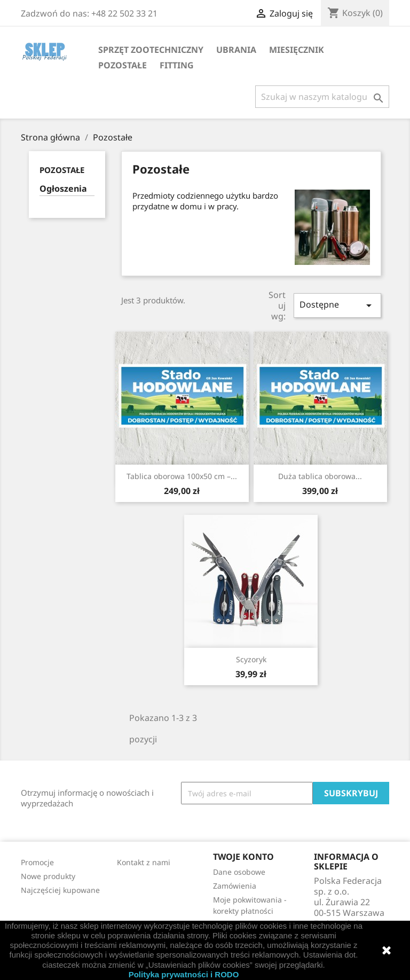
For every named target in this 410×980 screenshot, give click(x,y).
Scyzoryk (251, 659)
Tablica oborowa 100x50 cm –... (182, 476)
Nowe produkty (48, 876)
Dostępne (337, 305)
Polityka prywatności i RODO (184, 974)
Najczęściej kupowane (60, 890)
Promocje (37, 862)
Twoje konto (243, 857)
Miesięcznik (297, 50)
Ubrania (236, 50)
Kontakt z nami (144, 862)
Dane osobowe (239, 872)
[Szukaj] (322, 97)
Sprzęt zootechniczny (151, 50)
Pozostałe (123, 65)
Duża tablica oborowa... (320, 476)
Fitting (177, 65)
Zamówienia (235, 886)
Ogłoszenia (63, 189)
